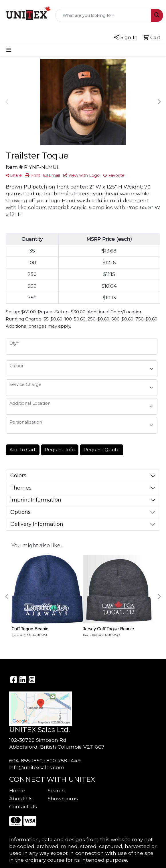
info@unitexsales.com (37, 767)
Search (56, 790)
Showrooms (63, 798)
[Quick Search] (103, 15)
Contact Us (23, 806)
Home (17, 790)
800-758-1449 (64, 760)
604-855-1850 (26, 760)
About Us (21, 798)
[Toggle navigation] (9, 50)
